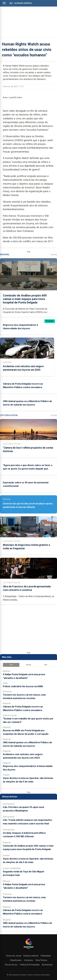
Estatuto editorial (31, 956)
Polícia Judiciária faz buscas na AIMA (23, 686)
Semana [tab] (29, 665)
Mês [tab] (46, 665)
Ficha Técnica (41, 960)
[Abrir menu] (4, 3)
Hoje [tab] (11, 665)
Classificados (16, 960)
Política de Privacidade (30, 965)
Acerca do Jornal (14, 956)
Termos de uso (11, 965)
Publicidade (46, 956)
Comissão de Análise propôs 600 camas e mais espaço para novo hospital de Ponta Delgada (25, 299)
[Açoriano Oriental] (28, 949)
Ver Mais (54, 255)
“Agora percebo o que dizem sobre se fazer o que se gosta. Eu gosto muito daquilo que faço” (28, 469)
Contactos (28, 960)
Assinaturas (47, 965)
